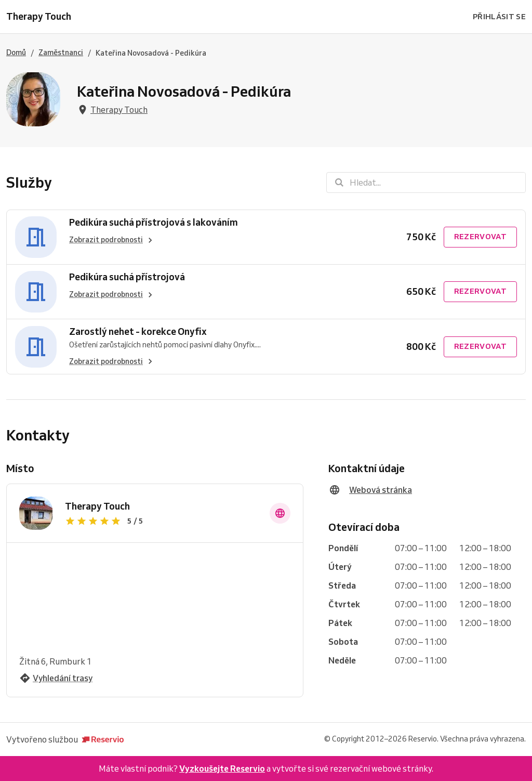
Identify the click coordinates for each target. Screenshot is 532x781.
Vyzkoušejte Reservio (222, 769)
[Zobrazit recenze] (161, 521)
